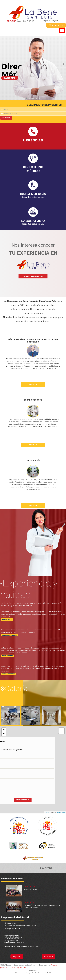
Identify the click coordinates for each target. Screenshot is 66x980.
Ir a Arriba (46, 868)
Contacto (48, 956)
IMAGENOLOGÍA (33, 194)
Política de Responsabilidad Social (21, 926)
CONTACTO (56, 25)
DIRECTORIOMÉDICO (33, 167)
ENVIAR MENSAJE (23, 800)
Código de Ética (12, 928)
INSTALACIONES (7, 656)
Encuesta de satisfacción (33, 276)
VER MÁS (33, 384)
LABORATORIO (33, 220)
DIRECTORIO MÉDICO (9, 635)
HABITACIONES (7, 619)
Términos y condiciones (20, 967)
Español (47, 21)
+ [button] (4, 730)
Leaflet (47, 812)
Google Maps (61, 812)
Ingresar (17, 956)
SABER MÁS (10, 78)
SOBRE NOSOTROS (8, 674)
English (55, 21)
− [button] (4, 734)
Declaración (11, 923)
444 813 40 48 (27, 21)
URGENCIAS (33, 139)
